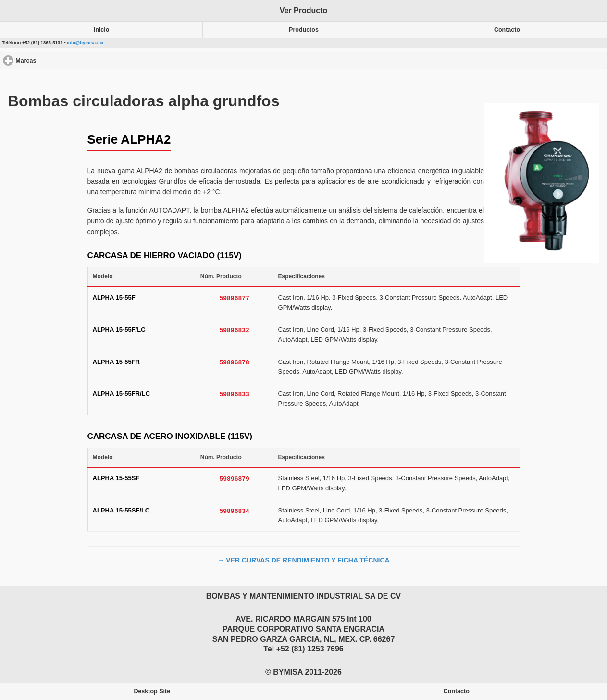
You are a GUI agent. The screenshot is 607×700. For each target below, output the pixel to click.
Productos (304, 30)
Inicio (102, 30)
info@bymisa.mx (85, 43)
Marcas (61, 60)
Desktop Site (152, 691)
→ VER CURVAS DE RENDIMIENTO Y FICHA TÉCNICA (303, 560)
